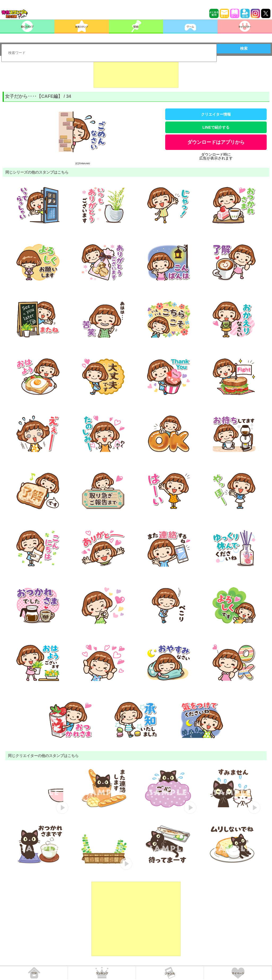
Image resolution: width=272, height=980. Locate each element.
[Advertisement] (136, 74)
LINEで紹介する (216, 127)
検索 (244, 48)
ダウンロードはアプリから (216, 142)
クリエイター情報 (216, 114)
